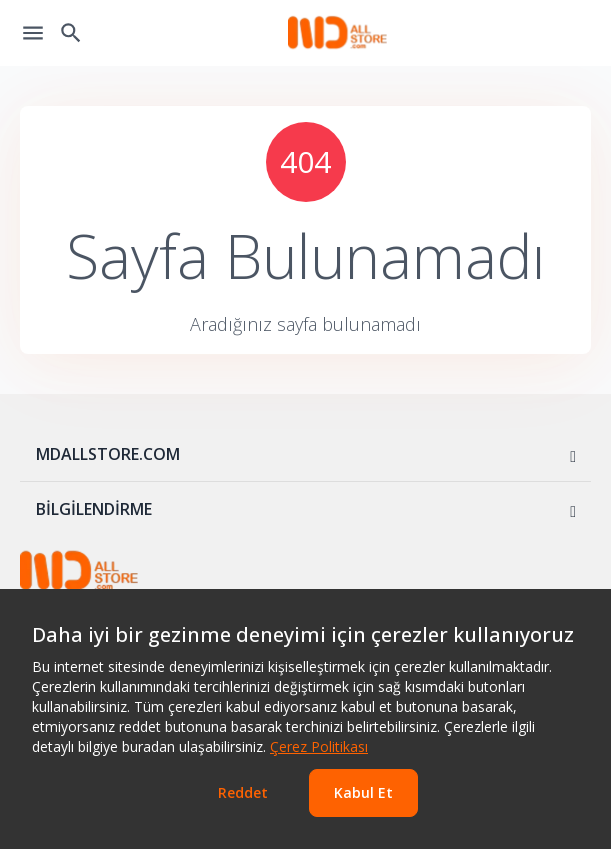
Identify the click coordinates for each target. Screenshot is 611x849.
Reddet (243, 792)
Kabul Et (363, 792)
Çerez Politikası (319, 746)
